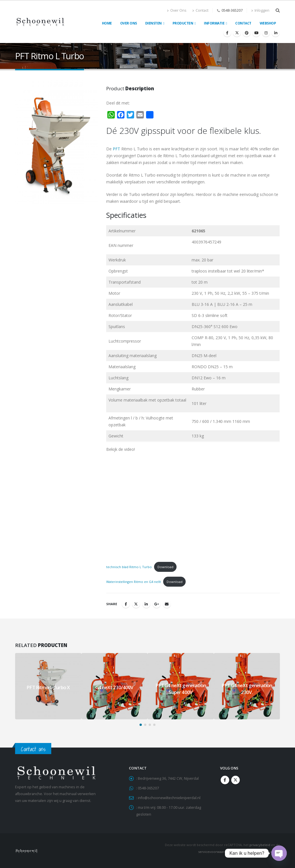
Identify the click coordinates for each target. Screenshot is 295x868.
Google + (157, 604)
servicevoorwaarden (214, 852)
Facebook (126, 604)
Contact (200, 10)
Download (165, 567)
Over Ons (177, 10)
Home (107, 23)
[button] (277, 11)
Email (167, 604)
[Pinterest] (247, 33)
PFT (116, 149)
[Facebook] (227, 33)
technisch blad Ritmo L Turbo (129, 567)
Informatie (214, 23)
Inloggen (260, 10)
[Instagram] (266, 33)
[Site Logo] (40, 22)
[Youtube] (256, 33)
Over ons (129, 23)
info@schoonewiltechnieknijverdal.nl (169, 798)
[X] (237, 33)
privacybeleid (260, 845)
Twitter (136, 604)
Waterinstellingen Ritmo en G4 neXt (134, 582)
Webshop (268, 23)
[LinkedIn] (276, 33)
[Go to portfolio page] (48, 686)
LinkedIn (146, 604)
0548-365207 (232, 10)
